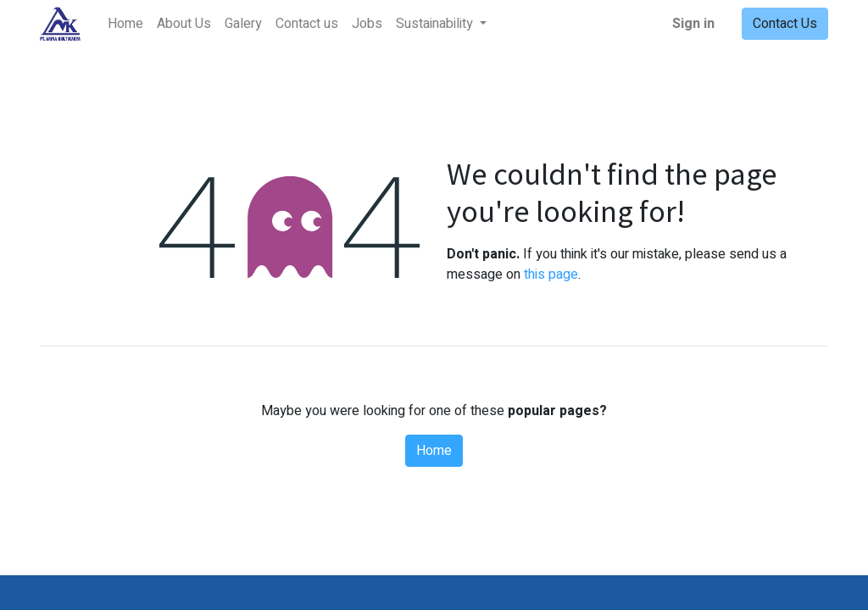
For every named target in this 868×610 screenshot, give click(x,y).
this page (551, 274)
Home (434, 451)
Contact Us (785, 24)
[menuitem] (125, 24)
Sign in (693, 24)
